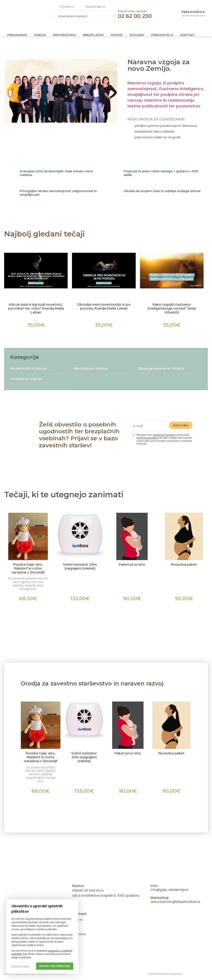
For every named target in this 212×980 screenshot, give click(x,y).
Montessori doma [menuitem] (91, 369)
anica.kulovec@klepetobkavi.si (175, 902)
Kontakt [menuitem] (188, 35)
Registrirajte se (95, 7)
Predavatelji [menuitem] (162, 35)
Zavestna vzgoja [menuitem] (26, 379)
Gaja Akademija (25, 13)
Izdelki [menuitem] (40, 35)
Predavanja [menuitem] (17, 35)
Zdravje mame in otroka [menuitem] (161, 369)
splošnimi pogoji (164, 435)
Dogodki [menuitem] (137, 35)
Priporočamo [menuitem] (64, 35)
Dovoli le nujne (20, 966)
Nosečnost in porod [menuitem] (29, 369)
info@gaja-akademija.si (169, 890)
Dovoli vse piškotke (55, 966)
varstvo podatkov (147, 438)
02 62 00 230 (135, 16)
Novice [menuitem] (117, 35)
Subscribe (181, 425)
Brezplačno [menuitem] (94, 35)
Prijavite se (67, 7)
